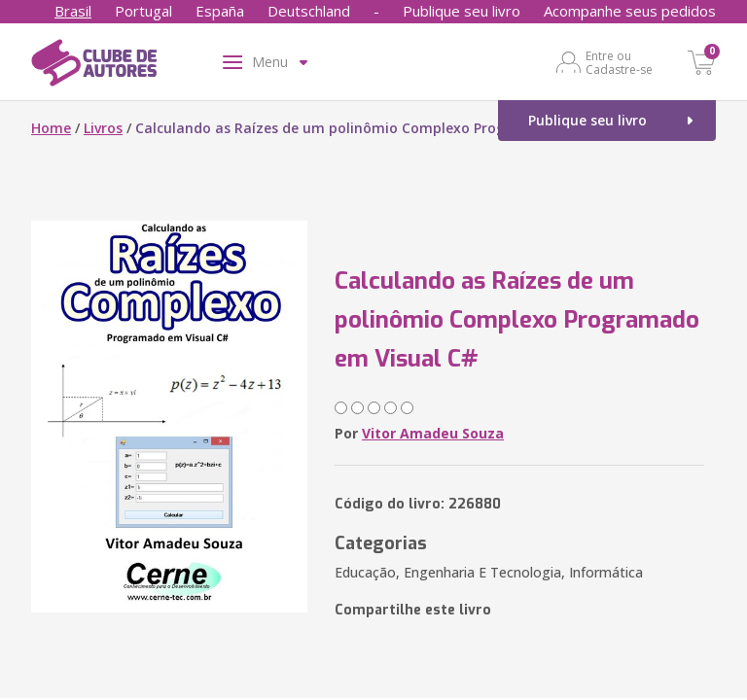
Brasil (73, 11)
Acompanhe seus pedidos (630, 11)
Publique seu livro (462, 11)
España (220, 11)
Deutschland (309, 11)
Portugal (143, 11)
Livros (103, 128)
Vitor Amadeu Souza (433, 433)
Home (51, 128)
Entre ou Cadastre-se (619, 62)
